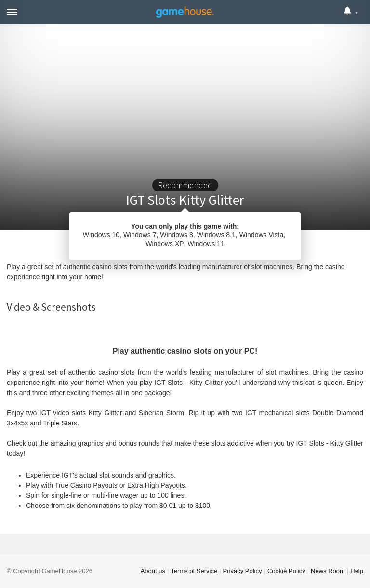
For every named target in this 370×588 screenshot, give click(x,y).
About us (153, 571)
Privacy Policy (243, 571)
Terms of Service (194, 571)
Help (357, 571)
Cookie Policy (286, 571)
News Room (328, 571)
